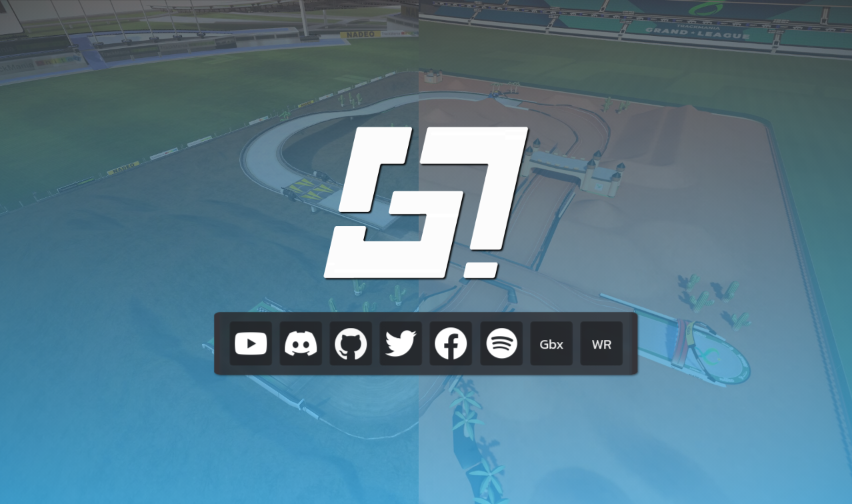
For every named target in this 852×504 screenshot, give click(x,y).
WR (601, 344)
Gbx (551, 344)
